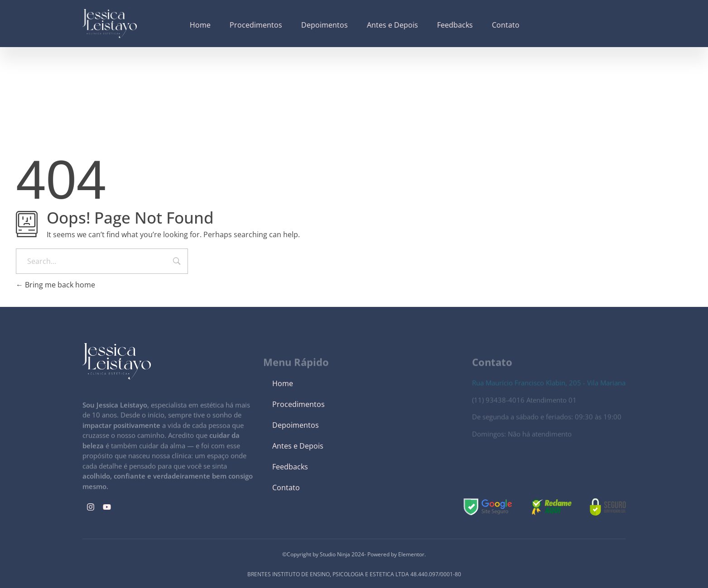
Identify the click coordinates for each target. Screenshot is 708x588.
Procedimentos (299, 404)
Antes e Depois (298, 446)
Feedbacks (290, 467)
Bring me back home (55, 285)
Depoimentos (296, 425)
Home (283, 383)
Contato (286, 488)
